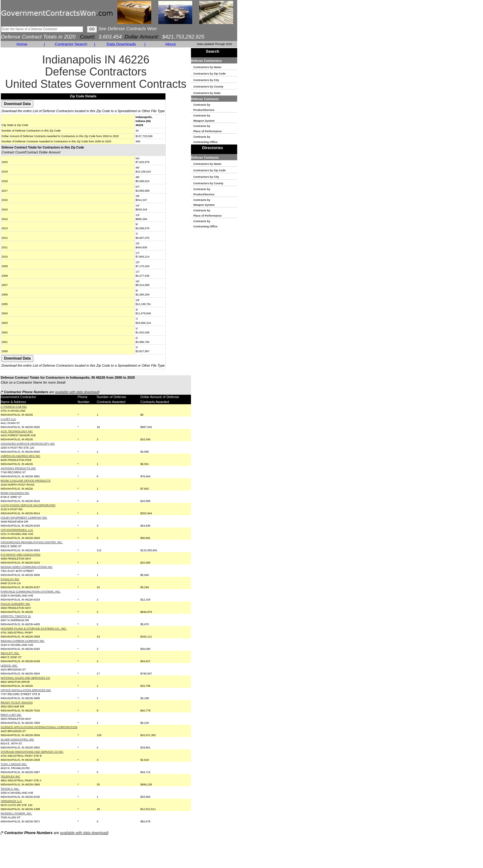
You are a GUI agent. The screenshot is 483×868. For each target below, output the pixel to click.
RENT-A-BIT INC (11, 715)
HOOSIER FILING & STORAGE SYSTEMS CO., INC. (34, 629)
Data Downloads (121, 44)
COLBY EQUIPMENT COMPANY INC (24, 518)
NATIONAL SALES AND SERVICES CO (25, 678)
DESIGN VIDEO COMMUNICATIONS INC (27, 567)
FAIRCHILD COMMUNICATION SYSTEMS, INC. (31, 592)
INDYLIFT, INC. (10, 653)
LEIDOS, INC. (9, 666)
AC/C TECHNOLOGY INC (17, 431)
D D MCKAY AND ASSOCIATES (20, 555)
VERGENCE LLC (11, 801)
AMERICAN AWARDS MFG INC (20, 456)
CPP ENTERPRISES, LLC (17, 530)
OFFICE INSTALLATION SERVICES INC (26, 690)
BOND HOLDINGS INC (15, 493)
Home (22, 44)
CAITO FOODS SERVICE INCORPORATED (28, 505)
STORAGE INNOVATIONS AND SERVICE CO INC (32, 752)
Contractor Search (71, 44)
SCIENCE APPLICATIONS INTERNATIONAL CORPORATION (39, 727)
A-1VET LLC (8, 419)
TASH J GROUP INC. (14, 764)
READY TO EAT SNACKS (17, 703)
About (170, 44)
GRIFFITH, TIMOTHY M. (16, 616)
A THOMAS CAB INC (14, 407)
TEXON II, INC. (10, 789)
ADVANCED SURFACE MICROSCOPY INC (28, 444)
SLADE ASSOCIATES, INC (17, 740)
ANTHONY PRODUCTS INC (18, 468)
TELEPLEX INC (10, 776)
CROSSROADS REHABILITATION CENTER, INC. (32, 542)
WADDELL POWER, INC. (16, 813)
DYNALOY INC (10, 579)
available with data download (77, 392)
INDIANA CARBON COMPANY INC (22, 641)
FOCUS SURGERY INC (15, 604)
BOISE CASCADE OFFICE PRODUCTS (26, 481)
